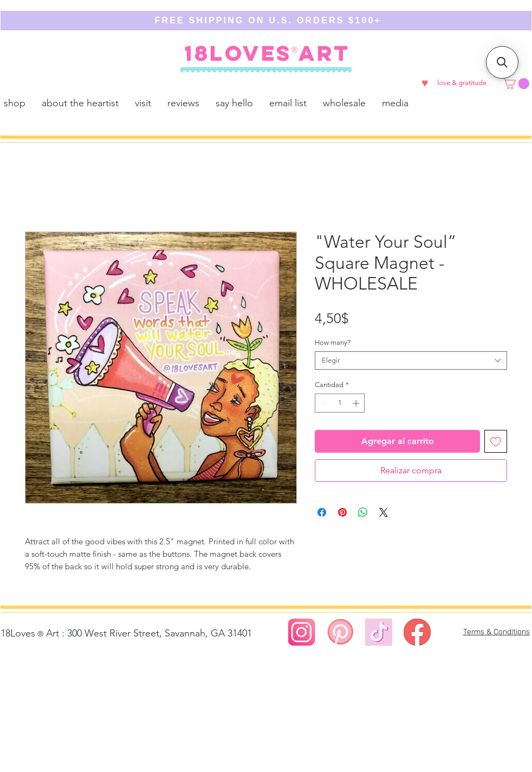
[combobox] (411, 361)
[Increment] (357, 403)
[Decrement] (323, 403)
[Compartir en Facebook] (322, 512)
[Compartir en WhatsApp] (363, 512)
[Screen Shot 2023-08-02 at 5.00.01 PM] (340, 632)
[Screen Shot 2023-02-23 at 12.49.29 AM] (417, 632)
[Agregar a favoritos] (496, 441)
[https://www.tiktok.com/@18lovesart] (379, 632)
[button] (516, 83)
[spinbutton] (340, 403)
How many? (333, 342)
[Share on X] (384, 512)
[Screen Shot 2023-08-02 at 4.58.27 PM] (302, 632)
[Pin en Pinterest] (342, 512)
